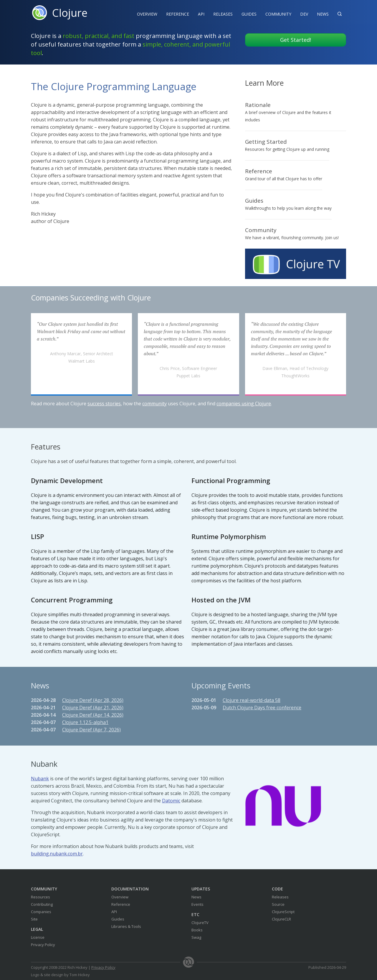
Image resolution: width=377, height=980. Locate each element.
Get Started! (296, 40)
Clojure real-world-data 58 (252, 700)
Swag (196, 937)
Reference (121, 904)
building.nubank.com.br (57, 854)
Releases (223, 14)
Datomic (171, 801)
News (323, 14)
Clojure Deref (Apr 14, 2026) (93, 715)
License (38, 937)
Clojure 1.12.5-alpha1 (85, 722)
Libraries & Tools (126, 926)
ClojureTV (200, 923)
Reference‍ (178, 14)
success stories (104, 404)
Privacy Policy (43, 945)
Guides (249, 14)
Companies (41, 912)
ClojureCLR (281, 919)
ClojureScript (283, 912)
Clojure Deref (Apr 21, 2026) (93, 708)
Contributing (42, 904)
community (154, 404)
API (201, 14)
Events (197, 904)
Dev (304, 14)
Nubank (40, 779)
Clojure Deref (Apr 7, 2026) (91, 730)
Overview (147, 14)
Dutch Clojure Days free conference (262, 708)
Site (34, 919)
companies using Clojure (244, 404)
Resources (40, 897)
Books (197, 930)
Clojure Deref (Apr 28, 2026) (93, 700)
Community (278, 14)
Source (278, 904)
